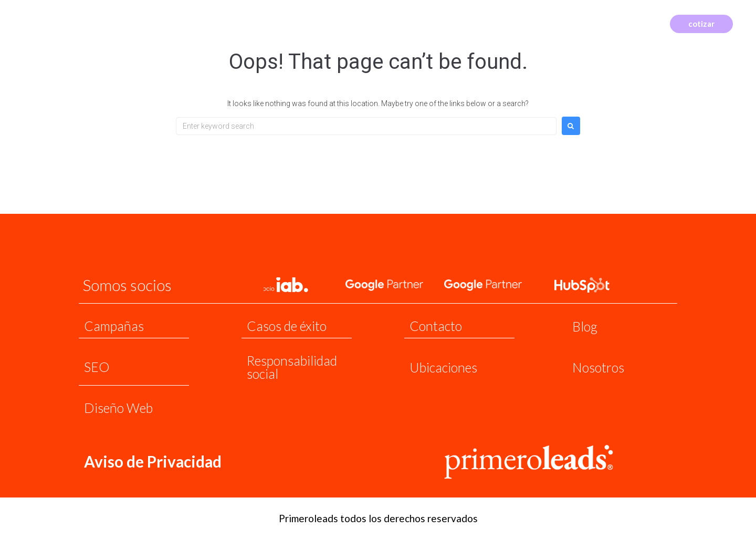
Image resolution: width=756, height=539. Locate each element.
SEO (97, 367)
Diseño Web (118, 408)
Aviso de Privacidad (153, 461)
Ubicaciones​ (443, 367)
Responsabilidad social (292, 367)
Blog (585, 326)
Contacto (436, 326)
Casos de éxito (287, 326)
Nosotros (598, 367)
